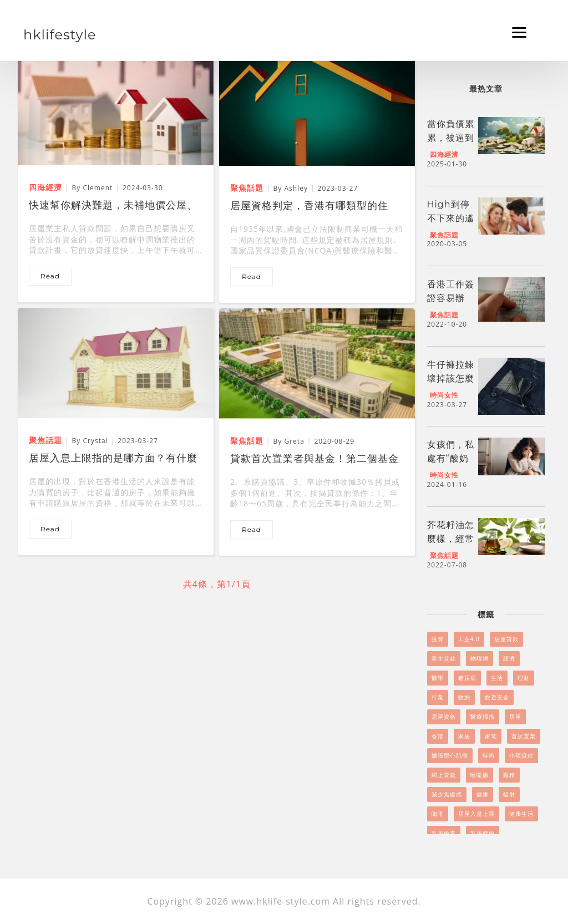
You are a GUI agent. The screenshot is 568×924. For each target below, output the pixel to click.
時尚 (489, 755)
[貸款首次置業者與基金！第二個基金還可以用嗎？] (317, 363)
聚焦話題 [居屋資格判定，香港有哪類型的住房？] (247, 188)
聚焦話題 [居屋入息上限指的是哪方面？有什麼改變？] (45, 440)
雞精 (509, 775)
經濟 (509, 658)
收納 (464, 697)
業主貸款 (444, 658)
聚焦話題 (444, 235)
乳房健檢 (483, 833)
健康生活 (521, 814)
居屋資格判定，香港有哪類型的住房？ (309, 207)
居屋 (515, 717)
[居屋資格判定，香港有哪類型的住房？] (317, 110)
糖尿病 (467, 678)
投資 (438, 639)
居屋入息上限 (476, 814)
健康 (483, 794)
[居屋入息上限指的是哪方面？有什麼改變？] (116, 362)
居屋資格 (444, 717)
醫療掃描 (483, 717)
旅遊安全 (497, 697)
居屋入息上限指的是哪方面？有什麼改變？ (113, 459)
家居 (464, 736)
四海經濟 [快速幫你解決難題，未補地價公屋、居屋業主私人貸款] (45, 187)
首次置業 (524, 736)
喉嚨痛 (480, 775)
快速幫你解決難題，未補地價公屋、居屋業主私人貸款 (113, 206)
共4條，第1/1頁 (217, 584)
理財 (524, 678)
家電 (491, 736)
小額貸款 (521, 755)
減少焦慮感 (447, 794)
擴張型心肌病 (450, 755)
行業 (438, 697)
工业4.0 (469, 639)
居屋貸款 (506, 639)
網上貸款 (444, 775)
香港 (438, 736)
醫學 (438, 678)
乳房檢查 (444, 833)
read (50, 276)
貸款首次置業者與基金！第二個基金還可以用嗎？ (315, 460)
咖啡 (438, 814)
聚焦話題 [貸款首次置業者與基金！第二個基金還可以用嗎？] (247, 441)
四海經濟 (444, 154)
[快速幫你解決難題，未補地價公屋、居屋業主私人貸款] (116, 109)
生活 (497, 678)
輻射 (509, 794)
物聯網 (480, 658)
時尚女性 (444, 395)
